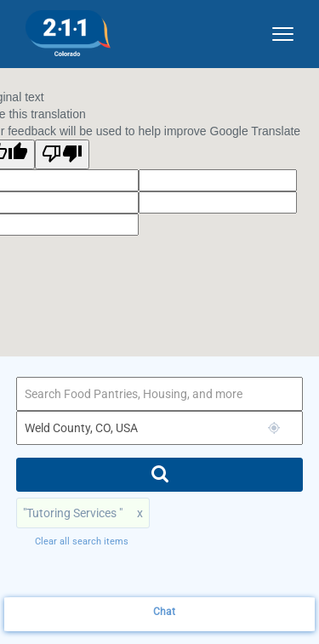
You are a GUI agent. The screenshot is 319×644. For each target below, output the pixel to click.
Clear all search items (82, 541)
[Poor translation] (62, 154)
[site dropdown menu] (276, 31)
